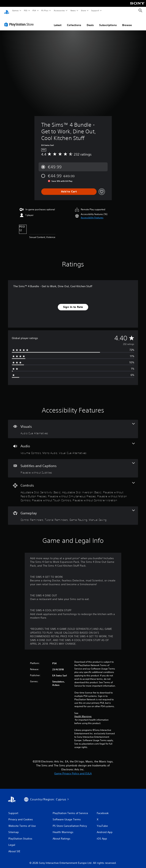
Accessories (59, 10)
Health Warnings (83, 713)
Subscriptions (108, 21)
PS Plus (45, 10)
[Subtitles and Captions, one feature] (73, 465)
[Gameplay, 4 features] (73, 512)
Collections (74, 21)
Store (83, 10)
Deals (90, 21)
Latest (58, 21)
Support (95, 10)
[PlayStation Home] (7, 11)
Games (15, 10)
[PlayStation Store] (20, 21)
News (73, 10)
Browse (127, 21)
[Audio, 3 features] (73, 445)
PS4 (34, 10)
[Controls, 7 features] (73, 488)
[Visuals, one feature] (73, 425)
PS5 (26, 10)
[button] (92, 214)
